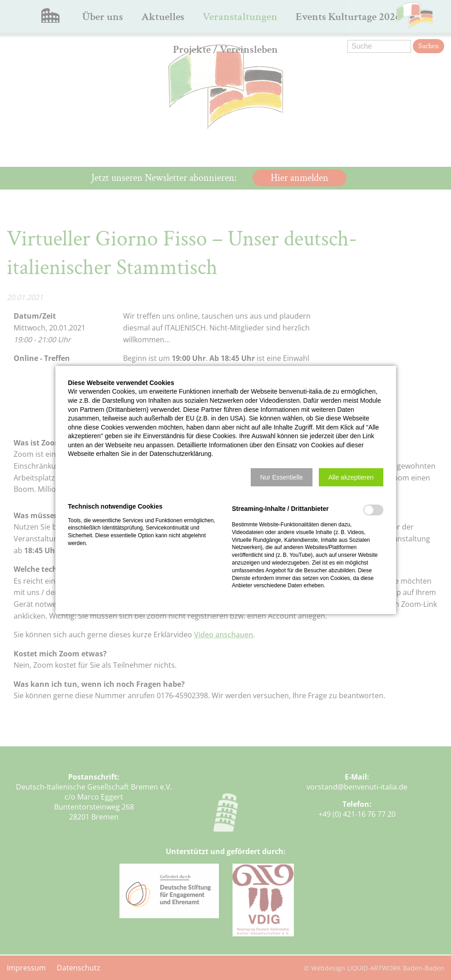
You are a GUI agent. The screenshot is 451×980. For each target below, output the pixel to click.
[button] (282, 477)
